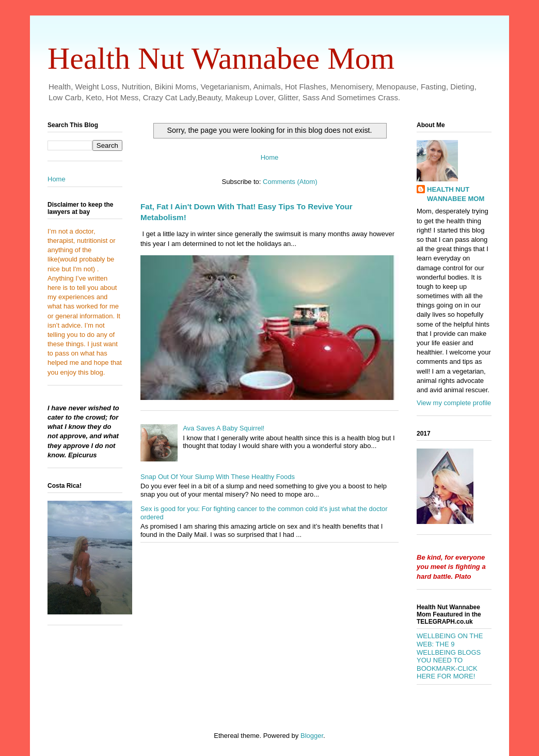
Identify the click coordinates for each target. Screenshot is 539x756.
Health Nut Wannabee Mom (221, 58)
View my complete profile (454, 403)
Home (270, 157)
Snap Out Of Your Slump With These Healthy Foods (218, 477)
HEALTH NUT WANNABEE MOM (456, 194)
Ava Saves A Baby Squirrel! (224, 428)
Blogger (312, 736)
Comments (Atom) (290, 182)
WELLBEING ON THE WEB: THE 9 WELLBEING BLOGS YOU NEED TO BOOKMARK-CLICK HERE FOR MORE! (450, 656)
